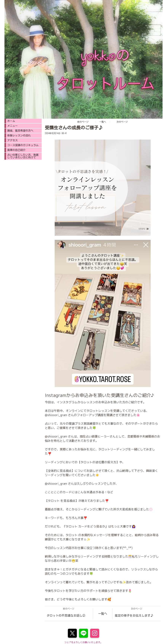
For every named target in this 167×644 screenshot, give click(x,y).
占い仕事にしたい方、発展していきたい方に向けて (23, 156)
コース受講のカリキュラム (23, 145)
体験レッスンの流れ (19, 135)
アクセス (12, 140)
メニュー (12, 126)
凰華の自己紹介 (16, 150)
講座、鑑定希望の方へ (20, 131)
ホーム (11, 121)
